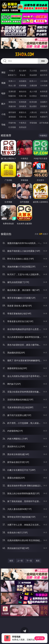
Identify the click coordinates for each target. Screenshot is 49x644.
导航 (3, 125)
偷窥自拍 (12, 102)
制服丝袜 (12, 96)
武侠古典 (44, 112)
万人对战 (33, 71)
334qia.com (25, 54)
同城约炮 (12, 123)
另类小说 (23, 117)
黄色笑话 (33, 117)
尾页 (38, 561)
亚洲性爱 (12, 91)
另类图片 (44, 106)
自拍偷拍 (23, 81)
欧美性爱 (44, 91)
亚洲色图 (23, 102)
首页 (11, 561)
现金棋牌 (33, 75)
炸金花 (23, 75)
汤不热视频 (44, 123)
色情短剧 (23, 127)
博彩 (3, 72)
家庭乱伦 (23, 112)
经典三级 (23, 96)
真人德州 (23, 71)
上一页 (20, 561)
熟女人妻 (12, 85)
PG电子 (12, 71)
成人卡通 (33, 91)
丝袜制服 (23, 85)
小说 (3, 114)
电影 (3, 93)
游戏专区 (44, 71)
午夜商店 (23, 123)
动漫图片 (44, 102)
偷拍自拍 (23, 91)
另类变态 (44, 96)
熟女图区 (33, 106)
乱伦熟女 (33, 96)
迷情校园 (12, 117)
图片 (3, 104)
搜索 (43, 61)
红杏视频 (12, 127)
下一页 (29, 561)
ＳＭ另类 (44, 85)
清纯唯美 (23, 106)
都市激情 (12, 112)
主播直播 (33, 85)
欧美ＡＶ (33, 81)
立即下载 (40, 638)
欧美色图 (33, 102)
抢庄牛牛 (44, 75)
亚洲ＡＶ (12, 81)
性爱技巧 (44, 117)
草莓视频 (33, 123)
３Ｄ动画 (44, 81)
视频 (3, 83)
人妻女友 (33, 112)
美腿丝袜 (12, 106)
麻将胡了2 (12, 75)
